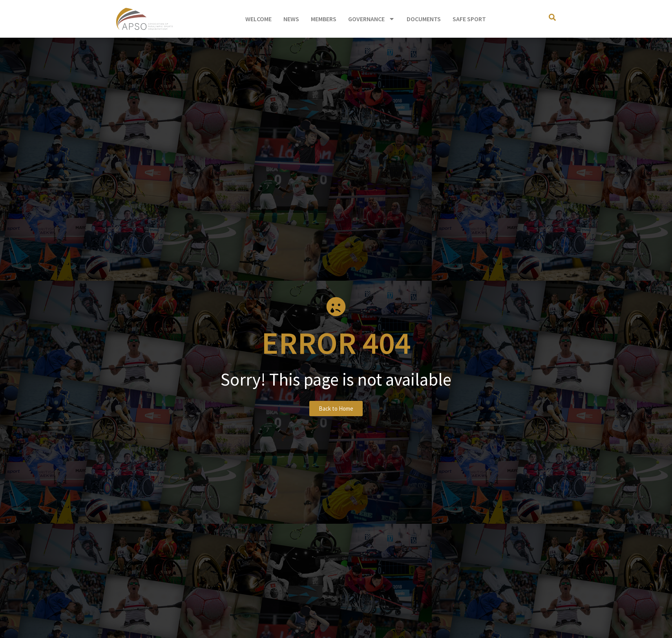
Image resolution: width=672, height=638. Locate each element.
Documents (424, 19)
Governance (372, 19)
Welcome (258, 19)
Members (324, 19)
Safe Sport (469, 19)
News (291, 19)
